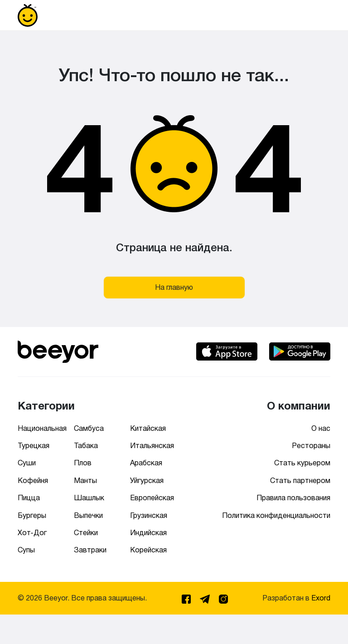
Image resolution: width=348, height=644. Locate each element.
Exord (321, 598)
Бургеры (32, 515)
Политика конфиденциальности (276, 515)
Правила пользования (293, 498)
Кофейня (33, 481)
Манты (85, 481)
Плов (83, 463)
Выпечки (88, 515)
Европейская (152, 498)
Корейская (148, 550)
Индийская (148, 533)
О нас (321, 428)
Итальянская (152, 446)
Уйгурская (147, 481)
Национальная (42, 428)
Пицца (29, 498)
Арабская (146, 463)
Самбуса (89, 428)
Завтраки (90, 550)
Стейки (86, 533)
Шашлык (89, 498)
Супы (26, 550)
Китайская (148, 428)
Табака (86, 446)
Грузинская (149, 515)
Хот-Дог (32, 533)
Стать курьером (302, 463)
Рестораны (311, 446)
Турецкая (34, 446)
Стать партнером (300, 481)
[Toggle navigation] (318, 15)
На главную (174, 287)
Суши (27, 463)
